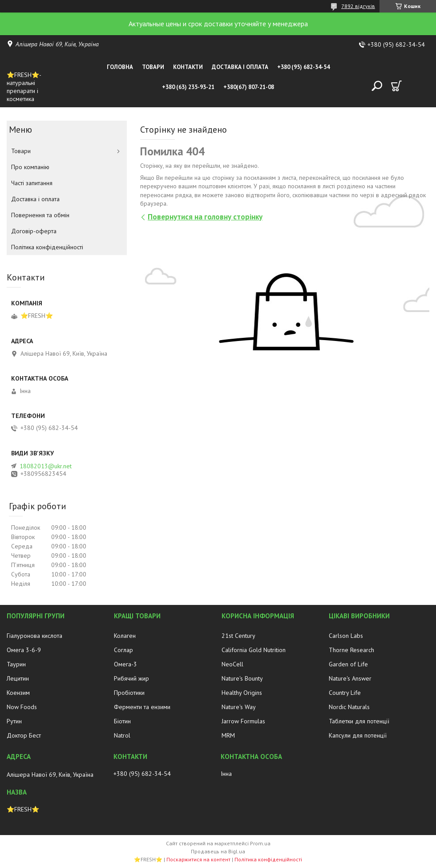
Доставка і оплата (240, 67)
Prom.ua (260, 843)
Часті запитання (32, 183)
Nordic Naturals (349, 707)
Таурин (16, 664)
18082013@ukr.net (46, 466)
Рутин (14, 721)
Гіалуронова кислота (34, 636)
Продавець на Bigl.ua (218, 851)
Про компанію (30, 167)
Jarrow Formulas (243, 721)
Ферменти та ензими (142, 707)
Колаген (125, 636)
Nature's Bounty (242, 678)
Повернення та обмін (40, 215)
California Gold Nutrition (254, 650)
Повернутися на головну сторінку (205, 217)
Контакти (188, 67)
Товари (153, 67)
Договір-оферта (34, 231)
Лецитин (18, 678)
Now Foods (22, 707)
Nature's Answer (350, 678)
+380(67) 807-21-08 (249, 87)
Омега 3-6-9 (24, 650)
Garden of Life (348, 664)
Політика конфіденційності (47, 247)
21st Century (238, 636)
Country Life (345, 693)
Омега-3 (125, 664)
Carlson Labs (346, 636)
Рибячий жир (131, 678)
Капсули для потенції (358, 735)
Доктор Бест (24, 735)
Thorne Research (351, 650)
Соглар (123, 650)
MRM (228, 735)
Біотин (122, 721)
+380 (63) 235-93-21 (188, 87)
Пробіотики (129, 693)
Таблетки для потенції (359, 721)
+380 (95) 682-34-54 (303, 67)
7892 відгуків (358, 6)
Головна (120, 67)
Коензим (18, 693)
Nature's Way (239, 707)
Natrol (122, 735)
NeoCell (232, 664)
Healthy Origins (242, 693)
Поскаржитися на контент (198, 859)
